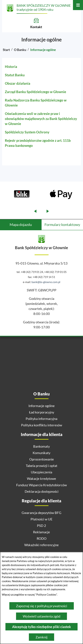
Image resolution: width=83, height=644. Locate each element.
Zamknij (41, 637)
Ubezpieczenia (41, 472)
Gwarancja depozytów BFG (41, 513)
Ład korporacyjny (42, 412)
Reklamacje (41, 532)
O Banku (20, 50)
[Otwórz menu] (78, 5)
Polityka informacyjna (41, 419)
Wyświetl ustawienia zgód (41, 616)
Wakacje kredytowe (41, 478)
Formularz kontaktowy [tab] (62, 225)
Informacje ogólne (42, 406)
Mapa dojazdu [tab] (21, 225)
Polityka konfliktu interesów (42, 425)
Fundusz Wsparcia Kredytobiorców (41, 485)
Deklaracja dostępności (42, 491)
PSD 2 (41, 526)
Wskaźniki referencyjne (41, 545)
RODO (42, 538)
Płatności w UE (41, 519)
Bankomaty (41, 446)
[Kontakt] (36, 23)
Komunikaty (41, 453)
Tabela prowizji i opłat (42, 466)
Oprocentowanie (42, 459)
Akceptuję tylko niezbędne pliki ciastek (41, 627)
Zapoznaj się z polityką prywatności (42, 606)
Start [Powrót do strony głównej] (6, 50)
